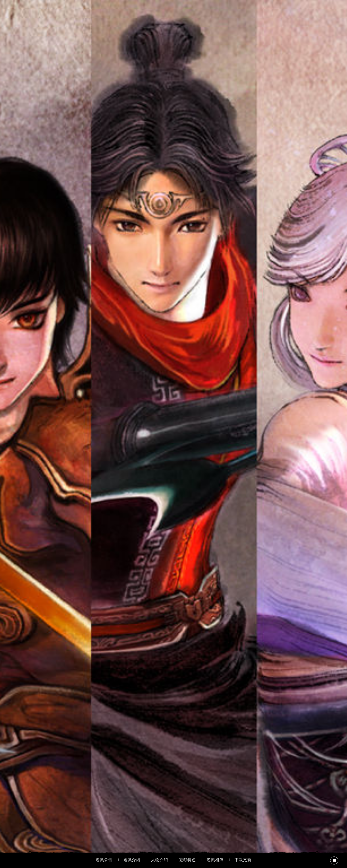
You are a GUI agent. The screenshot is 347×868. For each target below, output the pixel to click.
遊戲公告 (104, 860)
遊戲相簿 (215, 860)
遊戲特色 (187, 860)
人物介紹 (160, 860)
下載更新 (243, 860)
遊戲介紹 (132, 860)
